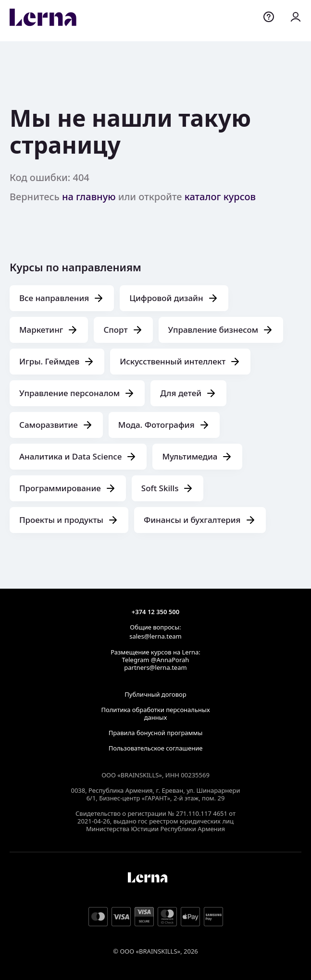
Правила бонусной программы (156, 733)
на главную (89, 197)
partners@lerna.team (155, 667)
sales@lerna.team (155, 636)
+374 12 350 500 (155, 612)
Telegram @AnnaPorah (156, 660)
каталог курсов (220, 197)
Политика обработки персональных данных (155, 714)
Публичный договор (155, 694)
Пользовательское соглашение (156, 748)
